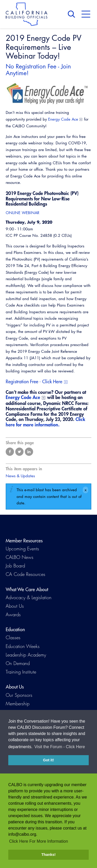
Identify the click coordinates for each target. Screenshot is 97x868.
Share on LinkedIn (29, 452)
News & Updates (20, 476)
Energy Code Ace (63, 119)
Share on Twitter (19, 452)
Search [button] (73, 14)
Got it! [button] (48, 761)
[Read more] (48, 93)
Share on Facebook (10, 452)
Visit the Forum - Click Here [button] (60, 748)
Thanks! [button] (48, 855)
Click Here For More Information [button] (39, 841)
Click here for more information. (45, 422)
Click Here (52, 382)
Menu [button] (86, 14)
